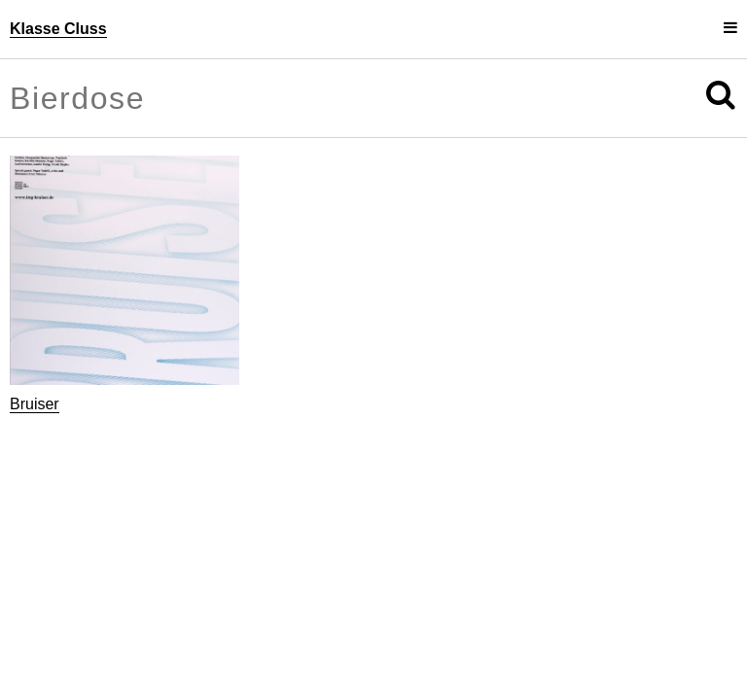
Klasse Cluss (58, 29)
